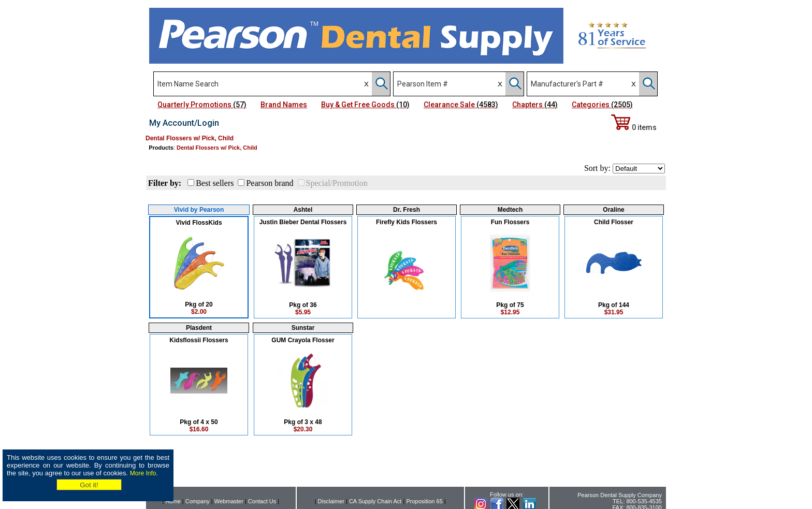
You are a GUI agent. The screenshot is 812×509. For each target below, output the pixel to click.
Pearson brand (270, 183)
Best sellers (215, 183)
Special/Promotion (337, 183)
